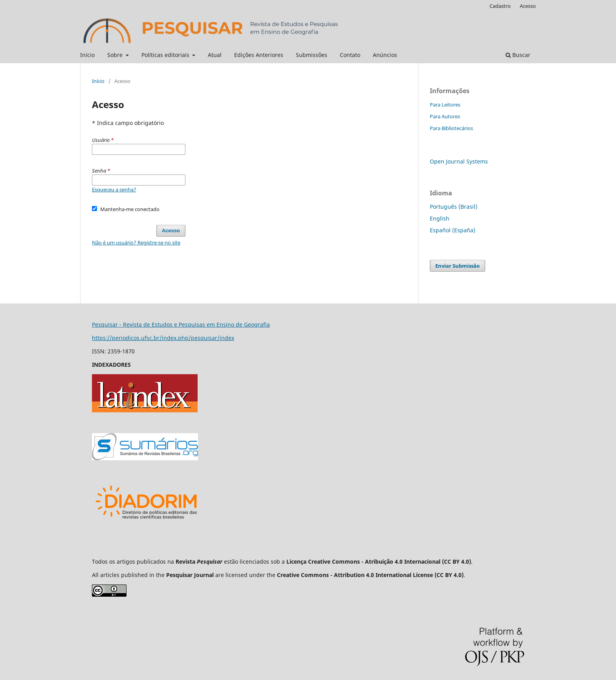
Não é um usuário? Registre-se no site (136, 243)
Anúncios (385, 55)
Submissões (312, 55)
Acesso (528, 6)
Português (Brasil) (454, 207)
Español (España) (453, 230)
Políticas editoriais (166, 55)
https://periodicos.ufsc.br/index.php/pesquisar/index (163, 338)
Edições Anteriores (259, 55)
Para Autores (445, 116)
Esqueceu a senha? (114, 189)
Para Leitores (445, 105)
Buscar (518, 55)
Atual (215, 55)
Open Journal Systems (459, 161)
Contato (350, 55)
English (440, 218)
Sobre (116, 55)
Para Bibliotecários (451, 128)
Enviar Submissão (457, 266)
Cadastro (500, 6)
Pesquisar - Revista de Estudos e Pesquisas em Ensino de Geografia (181, 324)
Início (87, 55)
